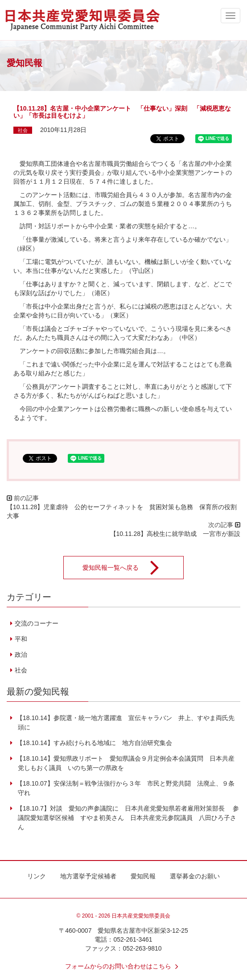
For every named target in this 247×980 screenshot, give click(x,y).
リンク (37, 876)
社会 (23, 130)
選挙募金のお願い (195, 876)
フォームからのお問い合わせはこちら (123, 966)
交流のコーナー (37, 623)
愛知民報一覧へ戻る (127, 568)
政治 (21, 655)
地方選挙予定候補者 (88, 876)
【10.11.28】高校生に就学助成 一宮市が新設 (175, 534)
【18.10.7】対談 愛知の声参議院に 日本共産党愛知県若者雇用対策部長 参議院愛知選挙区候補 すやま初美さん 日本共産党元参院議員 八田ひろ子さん (127, 818)
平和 (21, 639)
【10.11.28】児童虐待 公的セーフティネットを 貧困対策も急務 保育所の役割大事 (122, 511)
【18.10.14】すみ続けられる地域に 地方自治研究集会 (93, 743)
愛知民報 (143, 876)
